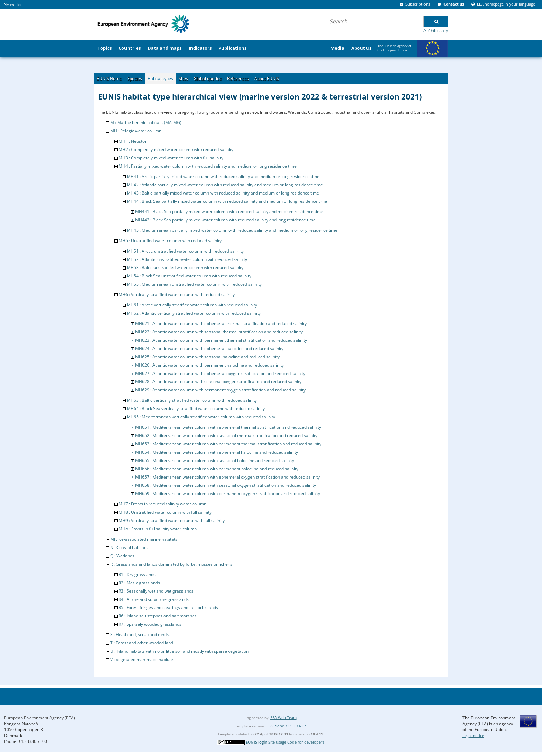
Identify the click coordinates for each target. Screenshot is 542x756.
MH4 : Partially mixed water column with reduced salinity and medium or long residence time (208, 166)
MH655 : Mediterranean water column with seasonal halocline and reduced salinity (215, 460)
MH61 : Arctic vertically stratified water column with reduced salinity (192, 305)
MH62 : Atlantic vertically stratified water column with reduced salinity (194, 313)
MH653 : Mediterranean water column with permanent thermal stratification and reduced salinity (228, 444)
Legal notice (473, 735)
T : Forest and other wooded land (142, 643)
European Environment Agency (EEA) (40, 718)
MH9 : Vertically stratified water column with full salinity (172, 521)
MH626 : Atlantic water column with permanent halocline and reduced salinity (209, 365)
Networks (12, 4)
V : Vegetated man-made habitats (142, 659)
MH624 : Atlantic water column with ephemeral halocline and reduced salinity (209, 348)
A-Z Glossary (436, 31)
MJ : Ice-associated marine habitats (144, 539)
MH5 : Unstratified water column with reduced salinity (170, 241)
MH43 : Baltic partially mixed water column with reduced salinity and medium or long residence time (223, 193)
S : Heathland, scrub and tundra (141, 635)
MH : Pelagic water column (136, 131)
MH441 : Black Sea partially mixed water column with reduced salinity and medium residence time (229, 212)
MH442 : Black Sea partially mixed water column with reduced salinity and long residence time (225, 220)
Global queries (208, 79)
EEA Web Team (283, 717)
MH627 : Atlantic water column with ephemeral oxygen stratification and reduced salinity (220, 373)
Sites (183, 79)
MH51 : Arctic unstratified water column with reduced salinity (185, 251)
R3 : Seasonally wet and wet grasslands (156, 591)
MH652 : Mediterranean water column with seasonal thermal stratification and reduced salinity (226, 436)
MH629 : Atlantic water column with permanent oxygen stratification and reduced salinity (220, 390)
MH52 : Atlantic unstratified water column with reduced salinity (187, 259)
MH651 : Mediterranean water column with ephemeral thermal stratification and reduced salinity (228, 427)
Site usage (277, 742)
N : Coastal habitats (129, 547)
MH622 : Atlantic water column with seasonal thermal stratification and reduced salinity (219, 332)
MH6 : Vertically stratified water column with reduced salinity (177, 295)
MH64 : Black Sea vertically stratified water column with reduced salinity (196, 409)
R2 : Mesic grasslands (139, 583)
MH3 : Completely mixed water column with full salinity (171, 158)
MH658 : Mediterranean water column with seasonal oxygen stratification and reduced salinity (226, 485)
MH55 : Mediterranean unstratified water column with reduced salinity (194, 284)
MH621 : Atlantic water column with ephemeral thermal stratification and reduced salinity (221, 324)
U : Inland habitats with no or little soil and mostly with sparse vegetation (179, 651)
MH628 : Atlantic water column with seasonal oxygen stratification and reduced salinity (218, 382)
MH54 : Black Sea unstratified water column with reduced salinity (189, 276)
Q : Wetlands (122, 556)
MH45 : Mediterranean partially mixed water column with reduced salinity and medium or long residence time (232, 230)
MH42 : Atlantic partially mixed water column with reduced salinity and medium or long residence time (225, 185)
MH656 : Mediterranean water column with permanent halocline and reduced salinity (217, 469)
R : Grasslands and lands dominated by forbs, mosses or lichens (171, 564)
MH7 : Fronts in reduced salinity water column (162, 504)
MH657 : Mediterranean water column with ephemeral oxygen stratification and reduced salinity (227, 477)
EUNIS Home (109, 79)
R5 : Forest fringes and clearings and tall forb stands (168, 608)
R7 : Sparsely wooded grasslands (150, 624)
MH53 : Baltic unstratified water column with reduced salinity (185, 268)
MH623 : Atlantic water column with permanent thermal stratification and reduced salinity (221, 340)
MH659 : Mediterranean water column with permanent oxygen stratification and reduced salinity (228, 494)
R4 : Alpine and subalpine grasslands (154, 599)
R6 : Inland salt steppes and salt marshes (158, 616)
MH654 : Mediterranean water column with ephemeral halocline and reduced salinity (217, 452)
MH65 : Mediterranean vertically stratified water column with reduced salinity (201, 417)
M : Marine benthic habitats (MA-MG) (146, 122)
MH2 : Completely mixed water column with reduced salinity (176, 149)
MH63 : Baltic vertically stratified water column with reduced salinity (192, 400)
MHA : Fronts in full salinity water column (158, 529)
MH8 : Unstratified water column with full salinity (165, 512)
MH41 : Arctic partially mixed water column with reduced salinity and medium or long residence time (223, 176)
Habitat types (160, 79)
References (238, 79)
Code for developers (306, 742)
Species (135, 79)
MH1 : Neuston (133, 141)
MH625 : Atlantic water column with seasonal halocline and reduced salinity (207, 357)
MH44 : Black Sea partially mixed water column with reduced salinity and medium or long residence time (227, 201)
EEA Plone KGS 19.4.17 (286, 726)
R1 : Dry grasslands (137, 574)
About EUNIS (267, 79)
